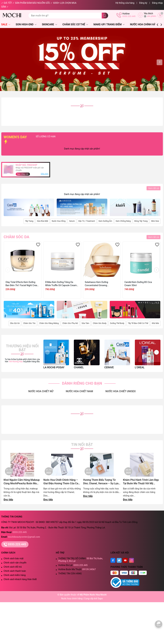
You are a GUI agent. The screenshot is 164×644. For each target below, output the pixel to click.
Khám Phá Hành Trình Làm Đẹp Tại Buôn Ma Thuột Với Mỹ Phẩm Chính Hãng (141, 482)
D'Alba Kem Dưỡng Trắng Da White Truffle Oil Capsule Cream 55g (61, 284)
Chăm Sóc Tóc (29, 323)
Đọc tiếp (8, 500)
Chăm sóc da (16, 237)
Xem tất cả (153, 188)
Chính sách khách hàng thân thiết (20, 579)
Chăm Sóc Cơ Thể (75, 24)
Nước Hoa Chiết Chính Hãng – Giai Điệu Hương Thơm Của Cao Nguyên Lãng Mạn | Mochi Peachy (61, 482)
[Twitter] (119, 560)
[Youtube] (125, 560)
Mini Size (155, 221)
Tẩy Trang (29, 221)
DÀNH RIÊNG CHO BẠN (82, 383)
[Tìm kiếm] (105, 16)
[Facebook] (113, 560)
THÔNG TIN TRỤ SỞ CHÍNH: (81, 560)
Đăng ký (143, 3)
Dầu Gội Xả (15, 323)
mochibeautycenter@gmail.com (24, 537)
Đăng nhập (158, 3)
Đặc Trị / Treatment (87, 221)
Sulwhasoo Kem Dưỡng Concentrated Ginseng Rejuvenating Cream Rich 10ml (100, 284)
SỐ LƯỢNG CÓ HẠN (60, 136)
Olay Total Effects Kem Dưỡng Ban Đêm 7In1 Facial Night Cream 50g (22, 284)
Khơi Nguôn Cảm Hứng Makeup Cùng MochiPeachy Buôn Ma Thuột (22, 482)
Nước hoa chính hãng (72, 599)
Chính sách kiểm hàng (15, 575)
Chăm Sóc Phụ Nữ (70, 323)
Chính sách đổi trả (13, 567)
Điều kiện (45, 174)
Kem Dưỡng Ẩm (105, 221)
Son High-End (26, 24)
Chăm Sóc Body (100, 323)
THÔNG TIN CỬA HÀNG (70, 574)
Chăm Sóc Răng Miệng (49, 323)
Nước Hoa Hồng (59, 221)
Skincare (49, 24)
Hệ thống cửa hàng (125, 3)
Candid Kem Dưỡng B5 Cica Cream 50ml (138, 284)
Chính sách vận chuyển (15, 563)
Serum (72, 221)
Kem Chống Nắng (123, 221)
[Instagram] (131, 560)
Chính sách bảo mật (14, 558)
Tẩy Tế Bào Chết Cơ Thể (138, 323)
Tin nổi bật (82, 445)
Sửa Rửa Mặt (43, 221)
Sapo (100, 599)
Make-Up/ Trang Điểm (109, 24)
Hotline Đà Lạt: (73, 565)
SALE (6, 24)
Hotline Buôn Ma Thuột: (77, 569)
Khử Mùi (155, 323)
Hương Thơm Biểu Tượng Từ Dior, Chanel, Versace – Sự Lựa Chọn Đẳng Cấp (101, 482)
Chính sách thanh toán (15, 571)
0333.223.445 (129, 16)
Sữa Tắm (85, 323)
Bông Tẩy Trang (141, 221)
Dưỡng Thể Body (117, 323)
